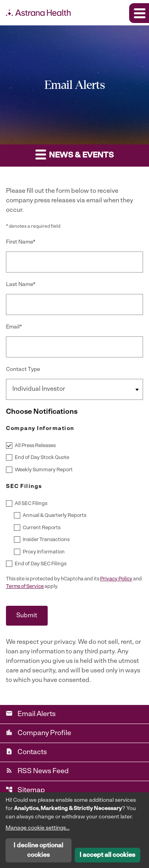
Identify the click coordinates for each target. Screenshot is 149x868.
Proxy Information (44, 552)
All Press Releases (35, 446)
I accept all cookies (107, 855)
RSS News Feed (37, 771)
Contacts (26, 752)
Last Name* (21, 285)
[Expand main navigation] (139, 13)
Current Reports (42, 528)
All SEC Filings (31, 504)
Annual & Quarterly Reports (54, 516)
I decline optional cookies (38, 851)
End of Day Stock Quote (42, 458)
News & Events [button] (74, 154)
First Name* (21, 242)
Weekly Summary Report (44, 470)
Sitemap (25, 790)
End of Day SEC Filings (41, 564)
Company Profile (38, 733)
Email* (14, 327)
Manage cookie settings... (38, 828)
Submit (27, 616)
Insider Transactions (46, 540)
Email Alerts (31, 714)
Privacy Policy (116, 579)
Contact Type (23, 370)
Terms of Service (25, 587)
